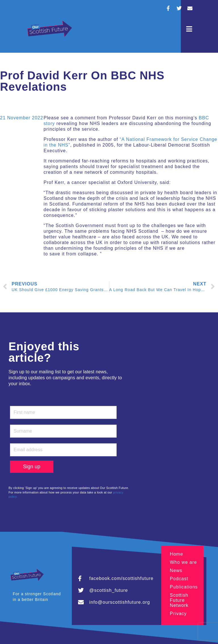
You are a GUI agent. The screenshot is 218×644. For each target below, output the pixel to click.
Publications (184, 587)
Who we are (183, 562)
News (176, 570)
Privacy (178, 614)
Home (176, 554)
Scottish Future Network (179, 600)
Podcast (179, 579)
